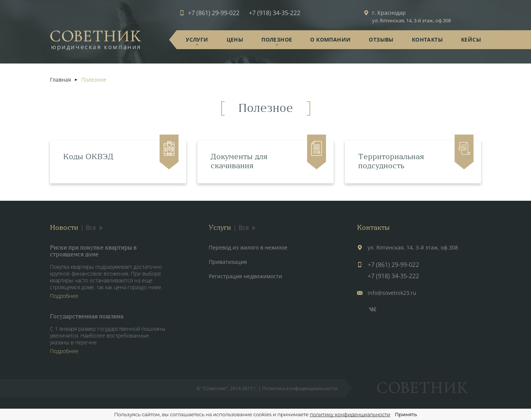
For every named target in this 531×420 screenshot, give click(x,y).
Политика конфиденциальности (300, 388)
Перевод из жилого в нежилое (248, 247)
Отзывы (381, 40)
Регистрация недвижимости (245, 276)
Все (95, 228)
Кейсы (471, 40)
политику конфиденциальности (350, 414)
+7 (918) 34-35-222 (275, 13)
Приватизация (228, 262)
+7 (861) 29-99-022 (214, 13)
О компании (330, 40)
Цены (235, 40)
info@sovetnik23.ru (392, 293)
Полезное (277, 40)
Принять (406, 414)
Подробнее (64, 296)
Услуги (197, 40)
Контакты (427, 40)
